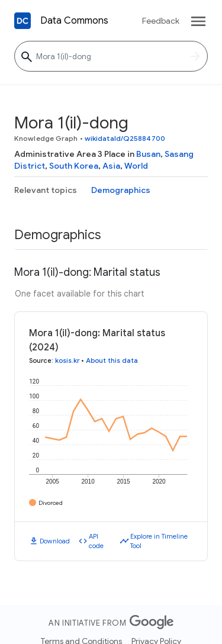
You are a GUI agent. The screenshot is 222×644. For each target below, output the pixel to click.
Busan (148, 154)
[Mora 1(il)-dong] (111, 56)
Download (55, 541)
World (136, 166)
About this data (112, 360)
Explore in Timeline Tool (159, 541)
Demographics (121, 190)
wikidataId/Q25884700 (125, 138)
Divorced (51, 503)
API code (96, 541)
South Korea (74, 166)
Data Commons (74, 21)
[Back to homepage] (22, 21)
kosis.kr (67, 360)
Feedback (161, 21)
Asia (111, 166)
